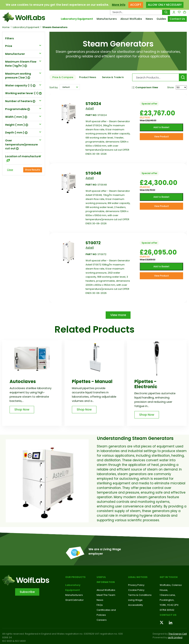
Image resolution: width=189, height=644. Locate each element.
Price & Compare (63, 77)
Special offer (149, 104)
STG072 (93, 243)
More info (119, 5)
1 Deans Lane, (168, 595)
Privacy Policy (136, 585)
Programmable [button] (18, 109)
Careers (102, 620)
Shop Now (22, 409)
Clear (10, 170)
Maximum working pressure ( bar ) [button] (18, 76)
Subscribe (27, 592)
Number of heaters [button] (20, 101)
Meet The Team (106, 595)
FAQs (100, 605)
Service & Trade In (113, 77)
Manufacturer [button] (15, 54)
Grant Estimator (74, 600)
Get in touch (169, 577)
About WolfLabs (131, 19)
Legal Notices (138, 577)
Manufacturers (107, 19)
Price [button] (9, 46)
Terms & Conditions (140, 595)
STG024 (93, 104)
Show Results (33, 170)
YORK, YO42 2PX (169, 605)
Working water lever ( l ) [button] (23, 93)
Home (6, 27)
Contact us (168, 615)
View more (118, 315)
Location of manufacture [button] (23, 158)
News (149, 19)
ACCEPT (136, 5)
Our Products (75, 577)
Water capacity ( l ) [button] (20, 85)
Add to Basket (161, 127)
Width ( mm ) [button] (16, 117)
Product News (88, 77)
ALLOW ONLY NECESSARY (165, 5)
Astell (90, 108)
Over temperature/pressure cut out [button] (21, 144)
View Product (162, 136)
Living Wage (135, 600)
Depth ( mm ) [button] (16, 133)
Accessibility (136, 605)
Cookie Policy (136, 590)
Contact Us (177, 19)
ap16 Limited (175, 637)
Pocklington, (167, 600)
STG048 (93, 173)
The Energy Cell (178, 634)
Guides (161, 19)
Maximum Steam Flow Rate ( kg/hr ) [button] (21, 64)
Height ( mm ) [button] (17, 125)
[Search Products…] (136, 12)
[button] (70, 87)
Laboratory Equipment (77, 19)
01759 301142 (167, 610)
